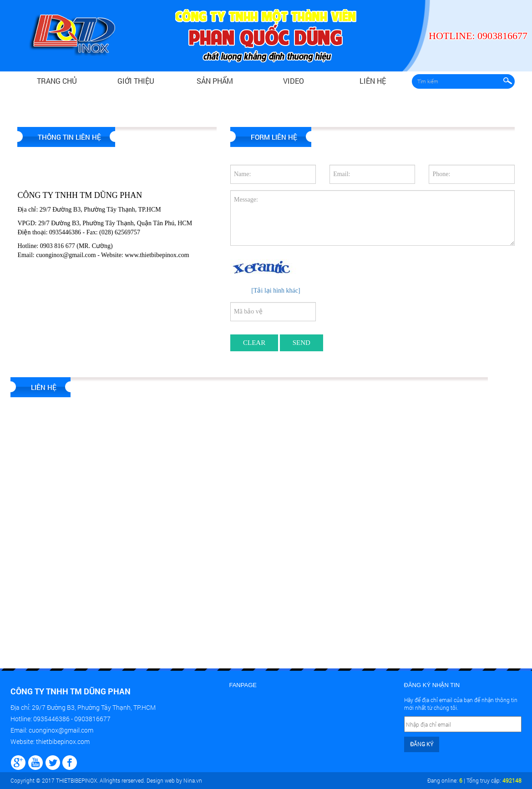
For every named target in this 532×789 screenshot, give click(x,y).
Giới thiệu (136, 81)
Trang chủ (57, 81)
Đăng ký (422, 744)
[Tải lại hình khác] (276, 291)
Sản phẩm (215, 81)
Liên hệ (373, 81)
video (294, 81)
